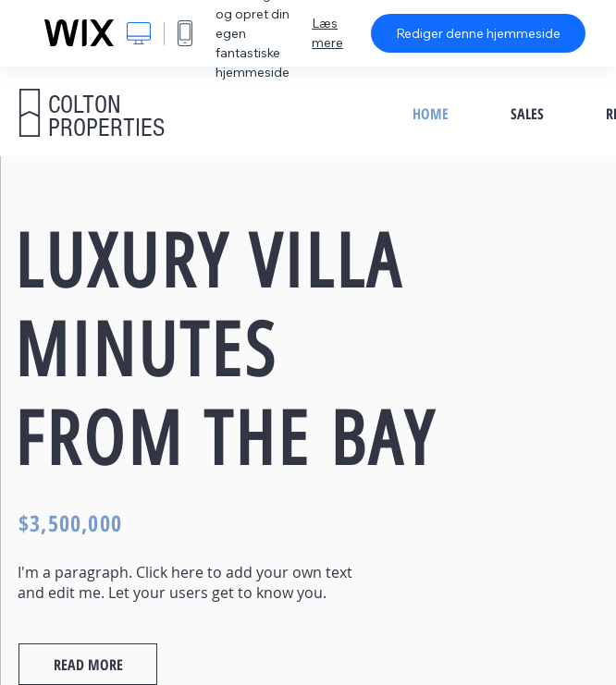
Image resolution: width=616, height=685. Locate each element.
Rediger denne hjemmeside (478, 33)
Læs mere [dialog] (327, 33)
